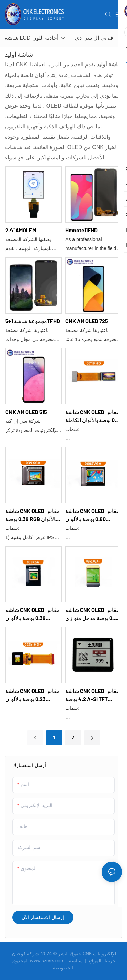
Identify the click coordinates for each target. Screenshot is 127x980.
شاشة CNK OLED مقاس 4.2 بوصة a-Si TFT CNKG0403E (92, 695)
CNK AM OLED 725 (87, 321)
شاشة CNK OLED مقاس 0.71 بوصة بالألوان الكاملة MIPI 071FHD (93, 416)
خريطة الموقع (92, 961)
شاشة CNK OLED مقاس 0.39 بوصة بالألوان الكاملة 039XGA (33, 614)
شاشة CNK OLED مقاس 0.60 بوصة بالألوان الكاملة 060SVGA (92, 515)
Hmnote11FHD (81, 230)
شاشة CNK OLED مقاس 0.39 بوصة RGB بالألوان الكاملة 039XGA (33, 515)
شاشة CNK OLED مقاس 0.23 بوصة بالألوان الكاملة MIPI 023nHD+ (33, 695)
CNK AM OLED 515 (26, 412)
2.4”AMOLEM (21, 230)
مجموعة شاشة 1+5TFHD (33, 321)
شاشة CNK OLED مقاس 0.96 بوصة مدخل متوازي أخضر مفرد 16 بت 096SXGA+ (93, 614)
